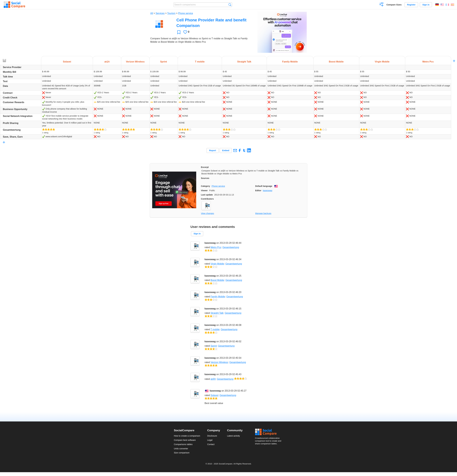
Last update (207, 195)
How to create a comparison (187, 436)
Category (205, 186)
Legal (210, 440)
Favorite (179, 32)
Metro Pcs (216, 247)
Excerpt (205, 167)
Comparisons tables (183, 444)
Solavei (214, 395)
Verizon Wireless (219, 362)
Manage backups (263, 213)
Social (269, 432)
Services (160, 13)
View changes (207, 213)
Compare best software (185, 440)
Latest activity (233, 436)
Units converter (181, 449)
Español (452, 5)
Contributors (207, 199)
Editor (258, 190)
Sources (205, 178)
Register (411, 5)
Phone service (186, 13)
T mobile (215, 329)
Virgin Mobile (217, 264)
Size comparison (182, 453)
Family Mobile (218, 297)
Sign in (426, 5)
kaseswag (268, 190)
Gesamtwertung (231, 247)
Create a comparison (382, 5)
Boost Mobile (217, 280)
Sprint (214, 346)
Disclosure (212, 436)
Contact (211, 444)
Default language (264, 186)
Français (447, 5)
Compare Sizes (394, 5)
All (152, 13)
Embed (226, 150)
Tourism (171, 13)
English (442, 5)
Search (230, 5)
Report (213, 150)
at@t (213, 379)
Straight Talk (217, 313)
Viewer (204, 190)
